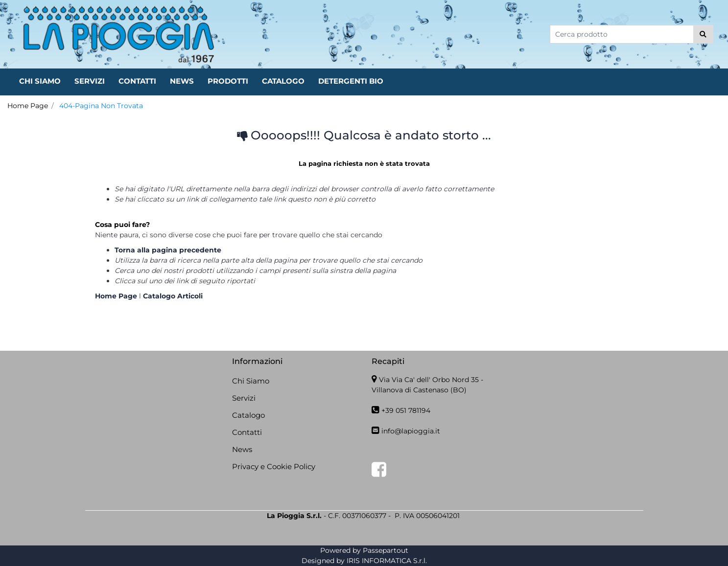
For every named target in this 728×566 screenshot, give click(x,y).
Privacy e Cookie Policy (274, 466)
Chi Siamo (251, 381)
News (242, 449)
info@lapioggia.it (411, 431)
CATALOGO (283, 81)
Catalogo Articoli (173, 296)
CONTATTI (137, 81)
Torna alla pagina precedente (168, 250)
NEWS (182, 81)
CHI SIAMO (40, 81)
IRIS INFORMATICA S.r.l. (387, 561)
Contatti (247, 432)
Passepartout (386, 550)
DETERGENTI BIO (351, 81)
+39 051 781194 (406, 410)
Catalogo (248, 415)
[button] (703, 34)
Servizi (244, 398)
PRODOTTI (228, 81)
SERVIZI (90, 81)
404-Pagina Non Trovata (101, 106)
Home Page (28, 106)
